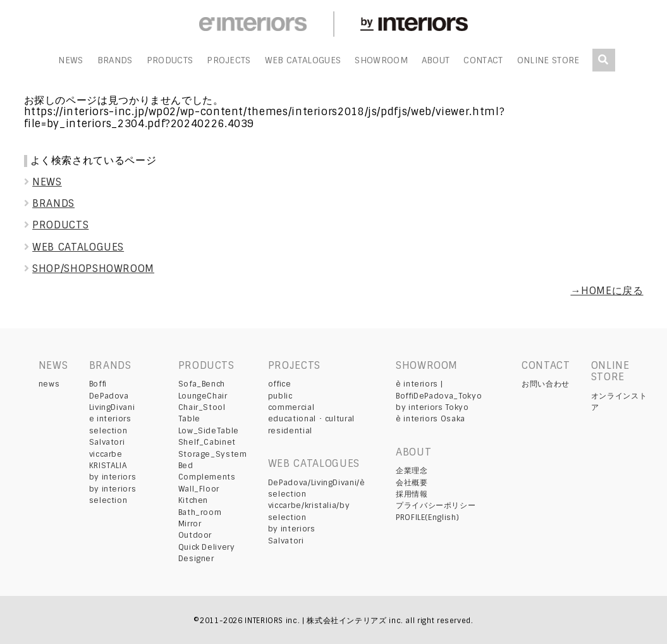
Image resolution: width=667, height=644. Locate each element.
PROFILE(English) (427, 517)
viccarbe (106, 454)
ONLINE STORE (548, 60)
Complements (207, 477)
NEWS (70, 60)
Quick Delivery (207, 547)
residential (290, 431)
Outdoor (195, 535)
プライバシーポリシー (436, 505)
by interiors (113, 477)
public (280, 396)
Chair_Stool (202, 407)
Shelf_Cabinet (207, 442)
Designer (196, 559)
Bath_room (200, 512)
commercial (291, 407)
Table (189, 419)
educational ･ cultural (311, 419)
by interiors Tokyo (432, 407)
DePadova (109, 396)
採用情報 (412, 494)
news (49, 384)
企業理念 (412, 471)
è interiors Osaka (431, 419)
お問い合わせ (546, 384)
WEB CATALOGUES (303, 60)
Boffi (98, 384)
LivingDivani (112, 407)
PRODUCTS (170, 60)
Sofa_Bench (202, 384)
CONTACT (483, 60)
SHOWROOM (381, 60)
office (280, 384)
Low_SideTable (209, 431)
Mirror (190, 524)
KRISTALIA (108, 466)
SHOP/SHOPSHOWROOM (89, 269)
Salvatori (107, 442)
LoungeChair (203, 396)
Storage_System (213, 454)
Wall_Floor (199, 489)
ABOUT (436, 60)
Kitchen (193, 500)
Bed (186, 466)
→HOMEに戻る (607, 291)
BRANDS (115, 60)
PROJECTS (229, 60)
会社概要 (412, 483)
